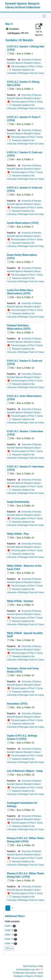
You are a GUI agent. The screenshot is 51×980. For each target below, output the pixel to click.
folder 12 (9, 939)
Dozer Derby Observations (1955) (22, 256)
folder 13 (9, 943)
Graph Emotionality (18, 502)
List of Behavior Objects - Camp (25, 771)
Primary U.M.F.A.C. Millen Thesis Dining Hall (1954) (25, 840)
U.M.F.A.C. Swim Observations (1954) (24, 398)
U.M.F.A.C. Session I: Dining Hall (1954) (26, 48)
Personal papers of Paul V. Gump (27, 66)
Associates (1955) (17, 704)
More (10, 948)
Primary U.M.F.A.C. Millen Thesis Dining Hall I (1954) (25, 875)
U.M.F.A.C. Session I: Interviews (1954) (25, 433)
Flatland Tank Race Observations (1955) (19, 327)
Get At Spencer (39, 30)
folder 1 (9, 926)
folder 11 (9, 935)
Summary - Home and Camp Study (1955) (23, 670)
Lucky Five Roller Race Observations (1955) (20, 292)
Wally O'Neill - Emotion (20, 601)
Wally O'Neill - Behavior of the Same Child (24, 567)
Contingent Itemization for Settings (22, 804)
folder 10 (9, 930)
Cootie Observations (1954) (23, 223)
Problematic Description (25, 973)
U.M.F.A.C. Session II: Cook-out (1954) (25, 154)
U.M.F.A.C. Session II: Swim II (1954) (24, 119)
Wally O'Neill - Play (18, 534)
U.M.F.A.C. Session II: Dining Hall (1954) (23, 83)
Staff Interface (30, 966)
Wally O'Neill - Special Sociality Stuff (25, 635)
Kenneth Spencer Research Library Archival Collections (23, 5)
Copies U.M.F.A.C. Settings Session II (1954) (22, 737)
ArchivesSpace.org (25, 969)
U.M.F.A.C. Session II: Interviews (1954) (25, 468)
